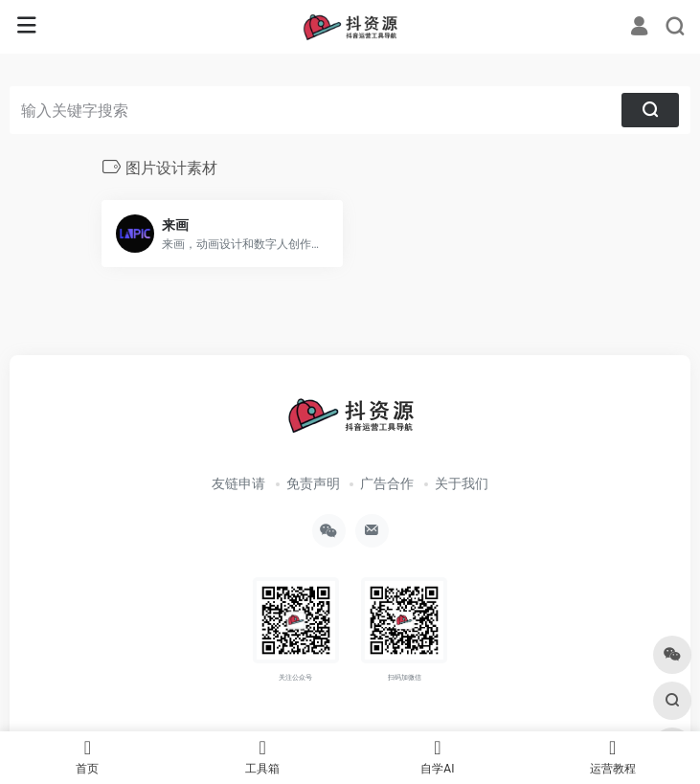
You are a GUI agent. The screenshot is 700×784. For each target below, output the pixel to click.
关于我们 (462, 483)
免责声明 (313, 483)
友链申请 (238, 483)
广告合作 (387, 483)
